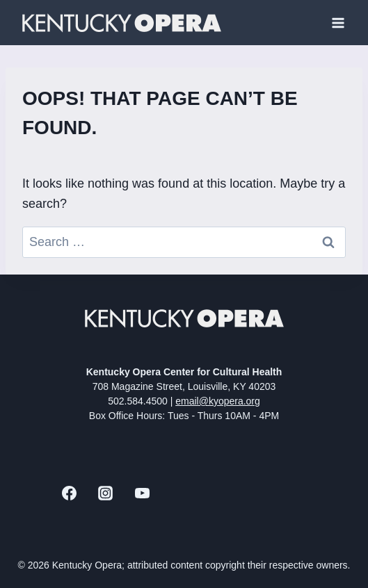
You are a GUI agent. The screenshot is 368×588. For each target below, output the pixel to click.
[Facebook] (69, 493)
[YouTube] (142, 493)
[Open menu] (338, 23)
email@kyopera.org (218, 401)
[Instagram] (106, 493)
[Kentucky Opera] (122, 23)
